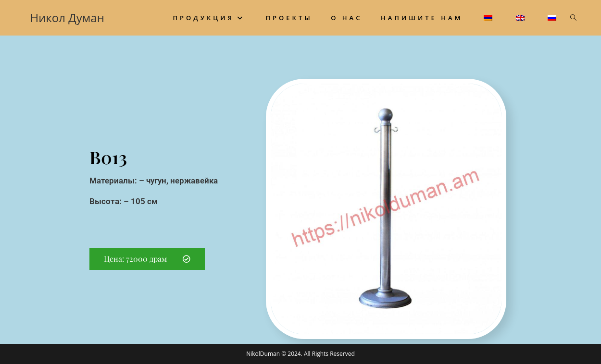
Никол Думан (67, 18)
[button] (147, 259)
